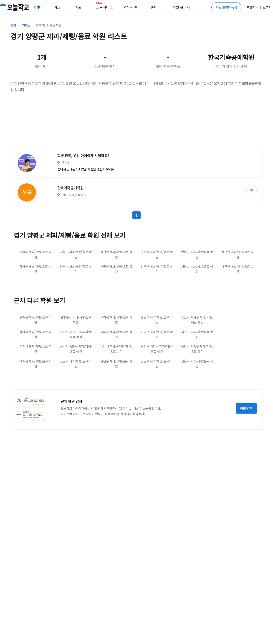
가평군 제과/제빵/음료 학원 (157, 334)
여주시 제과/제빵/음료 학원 (35, 364)
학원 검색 (246, 408)
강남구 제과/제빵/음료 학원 (157, 364)
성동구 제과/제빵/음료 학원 (197, 364)
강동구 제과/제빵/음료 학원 (76, 364)
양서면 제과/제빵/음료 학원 (76, 269)
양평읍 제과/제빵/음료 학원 (35, 254)
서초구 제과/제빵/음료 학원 (197, 334)
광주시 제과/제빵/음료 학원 (35, 320)
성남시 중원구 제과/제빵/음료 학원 (76, 349)
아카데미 (40, 7)
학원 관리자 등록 (226, 7)
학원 (78, 7)
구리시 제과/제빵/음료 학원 (116, 320)
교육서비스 (105, 6)
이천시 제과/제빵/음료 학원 (35, 349)
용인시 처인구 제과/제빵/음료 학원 (157, 349)
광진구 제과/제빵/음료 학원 (116, 364)
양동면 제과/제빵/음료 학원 (197, 254)
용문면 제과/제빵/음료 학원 (238, 254)
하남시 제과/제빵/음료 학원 (35, 334)
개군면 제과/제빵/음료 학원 (238, 269)
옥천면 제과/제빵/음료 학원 (116, 254)
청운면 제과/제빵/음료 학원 (157, 269)
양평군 (26, 25)
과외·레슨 (131, 7)
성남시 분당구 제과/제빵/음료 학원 (116, 349)
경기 (13, 25)
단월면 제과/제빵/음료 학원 (157, 254)
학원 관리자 (181, 7)
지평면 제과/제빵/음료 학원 (197, 269)
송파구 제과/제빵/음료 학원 (116, 334)
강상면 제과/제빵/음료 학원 (35, 269)
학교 (57, 7)
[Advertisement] (116, 126)
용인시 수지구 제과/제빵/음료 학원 (197, 320)
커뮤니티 (155, 7)
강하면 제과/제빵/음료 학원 (76, 254)
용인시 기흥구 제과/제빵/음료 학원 (197, 349)
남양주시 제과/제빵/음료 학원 (76, 320)
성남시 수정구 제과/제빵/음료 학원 (76, 334)
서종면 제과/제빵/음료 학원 (116, 269)
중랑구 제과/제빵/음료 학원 (157, 320)
